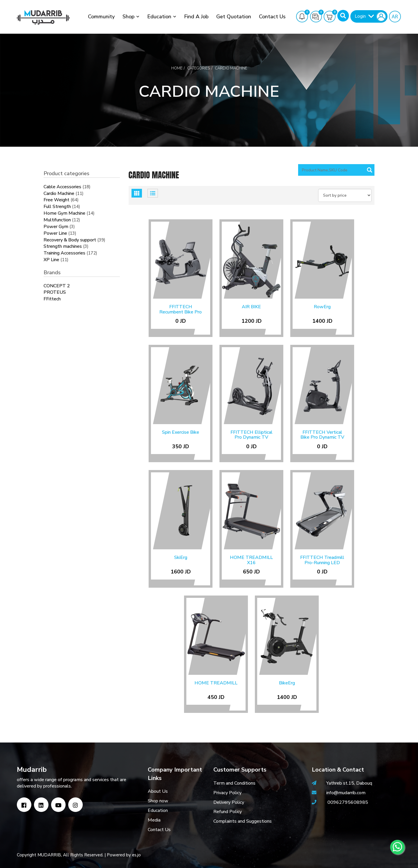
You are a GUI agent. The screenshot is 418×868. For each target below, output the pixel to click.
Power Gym (56, 227)
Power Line (55, 233)
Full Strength (57, 207)
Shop (128, 17)
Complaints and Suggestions (243, 821)
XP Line (51, 260)
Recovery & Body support (70, 240)
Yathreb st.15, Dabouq (349, 783)
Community (101, 17)
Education (159, 17)
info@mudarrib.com (345, 793)
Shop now (158, 801)
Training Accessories (64, 253)
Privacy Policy (227, 793)
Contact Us (272, 17)
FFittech (52, 299)
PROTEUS (55, 292)
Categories (199, 68)
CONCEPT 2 (57, 286)
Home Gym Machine (64, 213)
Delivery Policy (229, 802)
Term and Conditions (234, 783)
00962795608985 (348, 802)
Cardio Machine (59, 193)
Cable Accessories (62, 187)
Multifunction (57, 220)
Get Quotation (234, 17)
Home (177, 68)
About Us (158, 791)
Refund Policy (228, 812)
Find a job (196, 17)
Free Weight (56, 200)
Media (154, 820)
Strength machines (63, 246)
